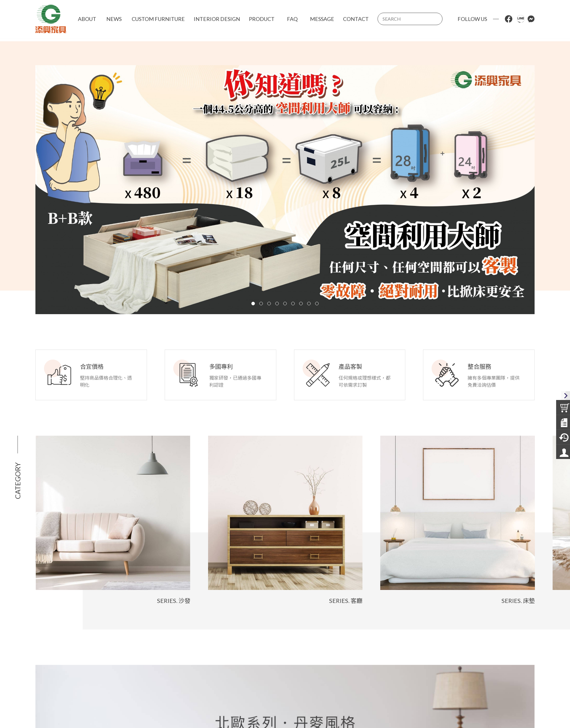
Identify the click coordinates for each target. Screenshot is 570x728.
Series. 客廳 (360, 601)
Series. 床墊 (533, 601)
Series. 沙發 (188, 601)
